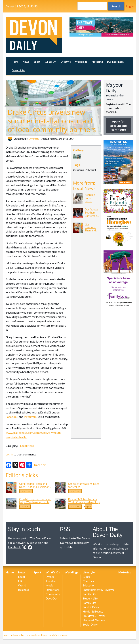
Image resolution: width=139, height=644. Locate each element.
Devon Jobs (18, 70)
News (26, 62)
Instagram (30, 417)
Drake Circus (79, 170)
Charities (25, 506)
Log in (130, 6)
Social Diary (90, 624)
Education (89, 585)
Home (15, 62)
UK (20, 581)
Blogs (86, 577)
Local (21, 577)
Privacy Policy (18, 635)
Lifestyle (66, 62)
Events (50, 577)
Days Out (51, 598)
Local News (27, 446)
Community (53, 594)
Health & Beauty (93, 611)
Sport (37, 62)
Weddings (81, 62)
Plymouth (92, 170)
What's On (50, 62)
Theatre (51, 581)
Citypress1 (34, 139)
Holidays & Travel (94, 616)
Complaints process (57, 635)
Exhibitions (53, 590)
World (22, 585)
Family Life (89, 594)
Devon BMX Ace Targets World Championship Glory (84, 501)
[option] (101, 27)
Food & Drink (91, 607)
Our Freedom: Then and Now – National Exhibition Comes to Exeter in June (34, 487)
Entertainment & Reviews (98, 590)
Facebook (12, 417)
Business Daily (116, 62)
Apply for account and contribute (118, 125)
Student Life (90, 598)
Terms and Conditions (36, 635)
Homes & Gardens (94, 620)
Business (24, 590)
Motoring (97, 62)
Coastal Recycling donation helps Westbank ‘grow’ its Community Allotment (35, 502)
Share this (36, 465)
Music (50, 585)
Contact (7, 635)
